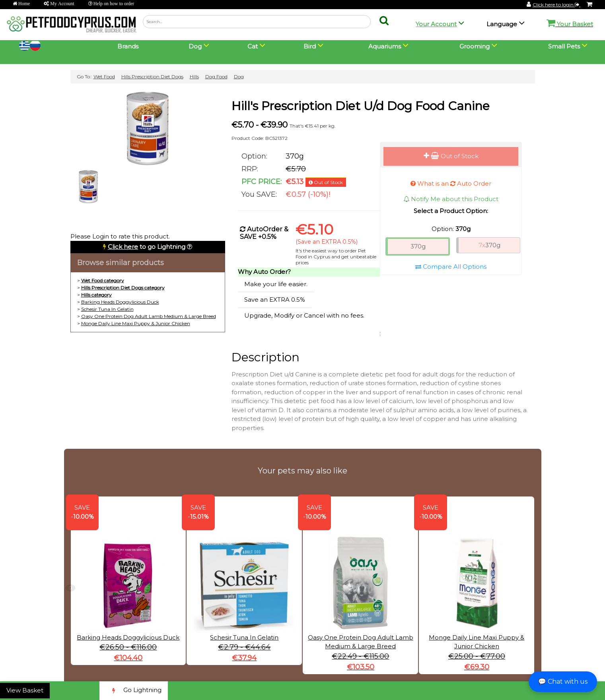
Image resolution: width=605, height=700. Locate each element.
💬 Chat (563, 682)
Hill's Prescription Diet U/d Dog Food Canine (361, 106)
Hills (194, 77)
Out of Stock (451, 156)
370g (418, 246)
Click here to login (556, 5)
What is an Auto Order (451, 183)
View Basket (25, 690)
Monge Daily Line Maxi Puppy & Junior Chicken (136, 323)
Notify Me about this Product (451, 199)
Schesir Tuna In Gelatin (107, 309)
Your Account (436, 24)
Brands (128, 46)
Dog (239, 77)
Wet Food (104, 77)
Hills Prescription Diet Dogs (152, 77)
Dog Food (216, 77)
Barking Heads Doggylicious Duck (120, 302)
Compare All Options (451, 267)
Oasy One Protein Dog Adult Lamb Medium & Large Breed (149, 316)
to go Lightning (147, 247)
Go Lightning (134, 691)
